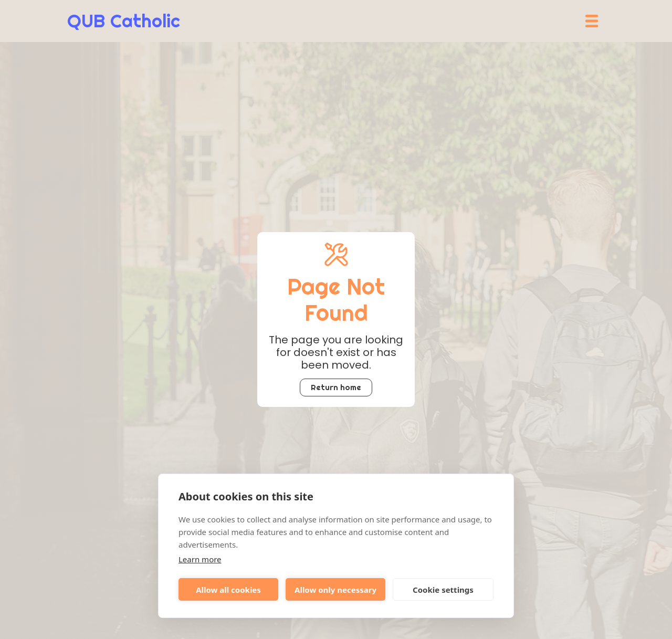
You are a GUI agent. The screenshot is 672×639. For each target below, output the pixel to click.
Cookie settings (443, 590)
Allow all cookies (228, 590)
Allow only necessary (335, 590)
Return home (336, 387)
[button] (592, 21)
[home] (124, 21)
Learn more (200, 559)
